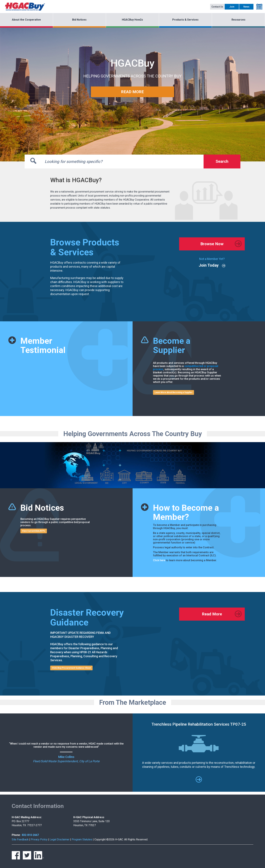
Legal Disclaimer (60, 839)
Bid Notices (79, 20)
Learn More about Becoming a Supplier (174, 392)
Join (232, 7)
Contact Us (217, 7)
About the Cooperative (26, 20)
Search (222, 161)
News (246, 7)
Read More (212, 614)
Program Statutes (82, 839)
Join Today (209, 265)
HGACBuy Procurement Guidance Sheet (71, 668)
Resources (238, 20)
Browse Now (212, 244)
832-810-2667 (30, 835)
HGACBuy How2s (132, 20)
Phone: (16, 835)
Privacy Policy (39, 839)
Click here (159, 560)
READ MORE (132, 92)
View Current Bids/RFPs (34, 531)
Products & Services (185, 20)
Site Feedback (20, 839)
